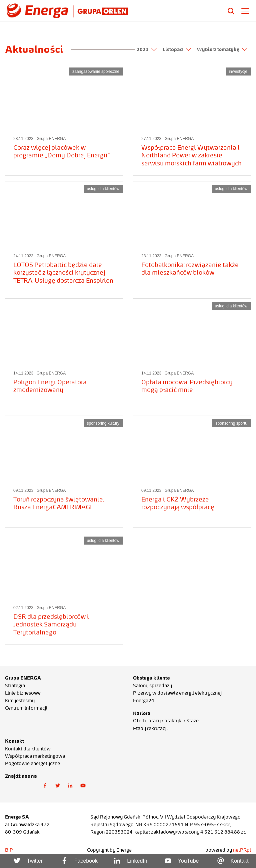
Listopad (177, 49)
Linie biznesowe (23, 693)
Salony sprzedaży (152, 686)
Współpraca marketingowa (35, 756)
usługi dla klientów (103, 189)
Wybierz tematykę (222, 49)
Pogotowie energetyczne (32, 763)
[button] (45, 786)
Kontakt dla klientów (28, 749)
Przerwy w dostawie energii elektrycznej (177, 693)
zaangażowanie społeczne (96, 71)
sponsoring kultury (103, 423)
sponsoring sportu (231, 423)
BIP (9, 850)
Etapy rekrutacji (150, 728)
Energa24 (144, 701)
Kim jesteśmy (20, 701)
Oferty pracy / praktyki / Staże (166, 721)
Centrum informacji (26, 708)
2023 (147, 49)
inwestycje (238, 71)
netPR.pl (242, 850)
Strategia (15, 686)
